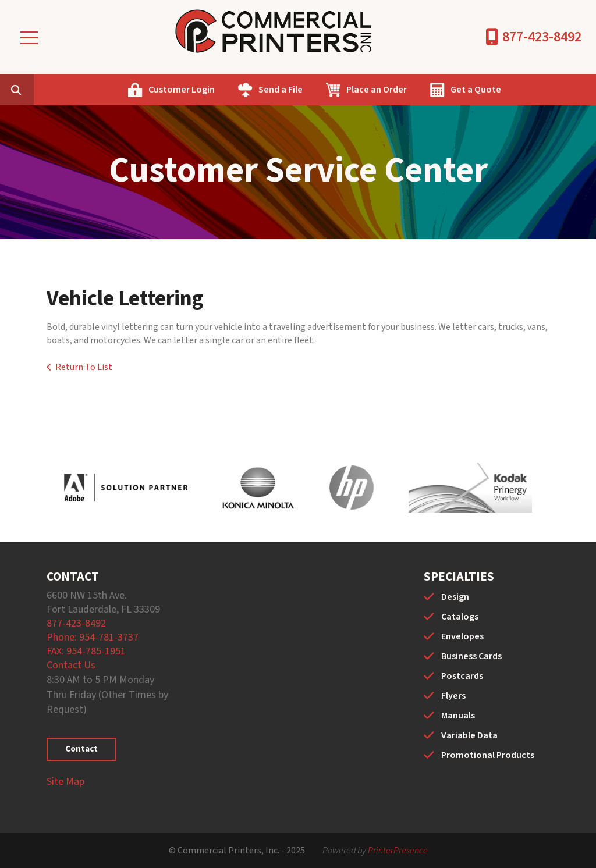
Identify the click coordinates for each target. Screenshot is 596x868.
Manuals (458, 716)
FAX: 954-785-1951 (86, 651)
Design (455, 597)
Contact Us (71, 665)
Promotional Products (488, 755)
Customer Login (239, 90)
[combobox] (90, 90)
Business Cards (471, 656)
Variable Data (469, 735)
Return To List (84, 367)
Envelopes (462, 636)
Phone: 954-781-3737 (93, 637)
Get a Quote (533, 90)
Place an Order (434, 90)
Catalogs (460, 617)
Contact (81, 749)
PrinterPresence (398, 851)
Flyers (453, 696)
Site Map (65, 782)
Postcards (462, 676)
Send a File (338, 90)
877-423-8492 (542, 37)
